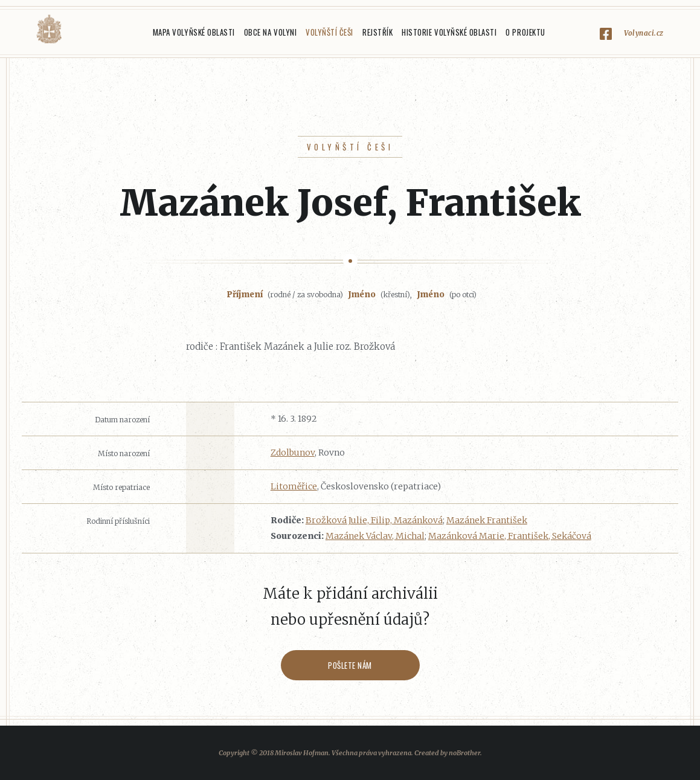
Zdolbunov (293, 453)
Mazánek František (487, 520)
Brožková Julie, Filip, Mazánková (374, 520)
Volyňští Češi (329, 32)
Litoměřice (294, 486)
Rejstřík (377, 32)
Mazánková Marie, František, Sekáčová (510, 536)
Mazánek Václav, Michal (375, 536)
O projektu (525, 32)
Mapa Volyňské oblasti (194, 32)
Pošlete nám (350, 665)
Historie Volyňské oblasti (449, 32)
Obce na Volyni (270, 32)
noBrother (464, 753)
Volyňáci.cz (49, 29)
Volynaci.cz (644, 33)
